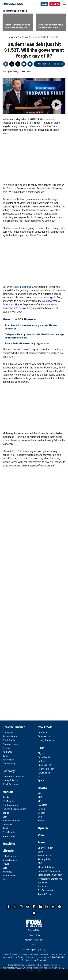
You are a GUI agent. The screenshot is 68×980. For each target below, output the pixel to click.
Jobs (40, 852)
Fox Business (13, 4)
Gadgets (42, 761)
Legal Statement (39, 960)
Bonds (6, 813)
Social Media (44, 757)
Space (41, 780)
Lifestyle (8, 851)
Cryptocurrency (10, 805)
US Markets (8, 801)
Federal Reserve (22, 287)
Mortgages (8, 733)
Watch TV (55, 4)
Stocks (6, 797)
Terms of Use (45, 856)
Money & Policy (10, 780)
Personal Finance (14, 727)
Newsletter (53, 907)
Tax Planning (9, 764)
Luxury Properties (47, 740)
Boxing (41, 809)
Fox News (43, 883)
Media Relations (46, 867)
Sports (42, 788)
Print (24, 64)
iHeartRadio (34, 913)
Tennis (41, 821)
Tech (41, 748)
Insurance (8, 752)
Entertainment (10, 856)
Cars (5, 868)
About (42, 842)
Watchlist (9, 844)
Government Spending (14, 777)
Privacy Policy (45, 859)
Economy (9, 771)
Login (44, 4)
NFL (40, 794)
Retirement (8, 760)
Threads (18, 64)
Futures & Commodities (14, 809)
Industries (8, 824)
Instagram (21, 907)
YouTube (28, 907)
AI (39, 777)
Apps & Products (46, 894)
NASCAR (42, 805)
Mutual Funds (9, 836)
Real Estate (45, 727)
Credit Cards (9, 740)
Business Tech (45, 765)
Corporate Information (49, 871)
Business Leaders (11, 821)
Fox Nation (43, 887)
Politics (13, 37)
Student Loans (10, 736)
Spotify (60, 907)
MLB (40, 801)
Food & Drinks (9, 876)
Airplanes (7, 872)
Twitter (12, 64)
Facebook (6, 64)
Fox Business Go (46, 890)
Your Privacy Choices (34, 940)
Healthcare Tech (46, 769)
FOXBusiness (26, 72)
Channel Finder (45, 848)
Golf (40, 817)
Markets (8, 792)
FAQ (40, 863)
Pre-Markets (9, 832)
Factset (21, 957)
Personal (42, 733)
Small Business (10, 784)
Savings (7, 748)
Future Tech (44, 773)
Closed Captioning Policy (50, 875)
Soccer (41, 813)
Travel (6, 864)
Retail (5, 828)
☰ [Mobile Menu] (64, 4)
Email (30, 64)
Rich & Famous (10, 860)
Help (34, 945)
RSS (47, 907)
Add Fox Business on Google (51, 64)
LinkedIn (40, 907)
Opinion (43, 828)
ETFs (5, 817)
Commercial (44, 736)
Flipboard (34, 907)
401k (5, 756)
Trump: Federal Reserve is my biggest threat (27, 343)
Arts (5, 879)
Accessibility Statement (50, 879)
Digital (41, 753)
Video (42, 835)
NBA (40, 797)
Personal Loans (10, 744)
